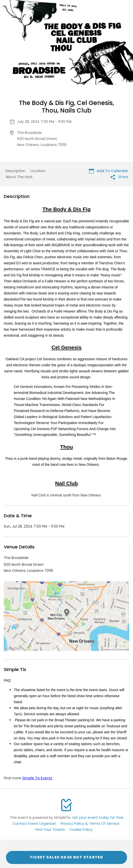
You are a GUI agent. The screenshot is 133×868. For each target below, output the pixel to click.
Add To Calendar (109, 171)
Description (15, 171)
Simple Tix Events (37, 778)
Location (38, 171)
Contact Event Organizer (34, 824)
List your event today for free (98, 818)
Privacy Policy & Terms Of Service (90, 824)
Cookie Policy (81, 830)
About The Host (19, 177)
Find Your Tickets (50, 830)
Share (119, 177)
